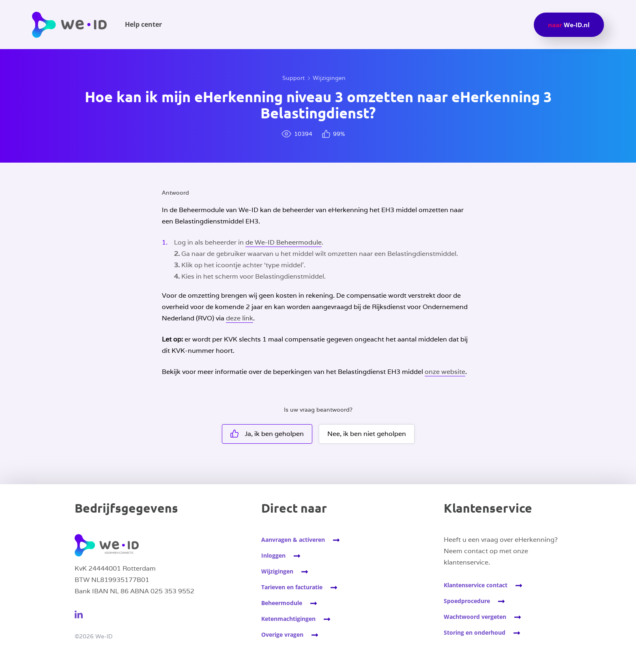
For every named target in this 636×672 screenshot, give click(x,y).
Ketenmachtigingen (288, 619)
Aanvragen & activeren (293, 540)
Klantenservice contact (476, 585)
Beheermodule (282, 603)
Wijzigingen (329, 78)
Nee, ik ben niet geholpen (367, 434)
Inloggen (273, 555)
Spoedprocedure (467, 601)
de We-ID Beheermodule (284, 242)
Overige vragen (282, 634)
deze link (240, 318)
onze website (445, 372)
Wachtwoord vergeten (475, 617)
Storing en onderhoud (475, 632)
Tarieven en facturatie (292, 587)
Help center (143, 24)
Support (293, 78)
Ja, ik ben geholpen (267, 434)
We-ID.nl (569, 25)
